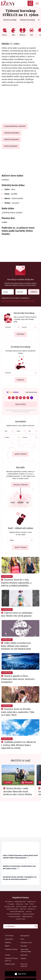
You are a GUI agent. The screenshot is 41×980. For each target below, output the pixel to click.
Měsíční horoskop (11, 139)
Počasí (32, 904)
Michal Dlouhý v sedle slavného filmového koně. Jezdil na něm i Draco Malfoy (18, 791)
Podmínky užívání (11, 949)
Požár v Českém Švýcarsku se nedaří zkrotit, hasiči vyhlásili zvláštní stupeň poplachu (20, 857)
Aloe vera (29, 911)
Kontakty (24, 946)
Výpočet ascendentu (28, 914)
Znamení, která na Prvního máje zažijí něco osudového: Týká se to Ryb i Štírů (18, 712)
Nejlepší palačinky (27, 916)
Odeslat (32, 291)
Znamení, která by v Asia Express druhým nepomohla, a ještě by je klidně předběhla (16, 583)
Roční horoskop (11, 146)
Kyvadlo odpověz (21, 485)
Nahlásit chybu (10, 964)
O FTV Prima (9, 936)
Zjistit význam (21, 454)
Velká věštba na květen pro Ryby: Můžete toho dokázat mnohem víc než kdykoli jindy (16, 646)
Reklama (8, 942)
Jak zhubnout (9, 902)
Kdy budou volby (9, 906)
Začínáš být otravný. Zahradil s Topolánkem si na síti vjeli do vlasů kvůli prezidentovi (20, 878)
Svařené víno (31, 909)
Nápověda (24, 955)
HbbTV (7, 946)
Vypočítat (21, 333)
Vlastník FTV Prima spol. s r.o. (11, 959)
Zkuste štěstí (20, 404)
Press (22, 939)
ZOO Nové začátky (21, 906)
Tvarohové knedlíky (14, 916)
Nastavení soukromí (24, 965)
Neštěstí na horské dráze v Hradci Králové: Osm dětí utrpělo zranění (19, 867)
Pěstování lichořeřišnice (14, 914)
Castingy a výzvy (26, 942)
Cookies (8, 955)
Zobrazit (20, 379)
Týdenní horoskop (27, 20)
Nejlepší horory (32, 902)
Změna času (20, 904)
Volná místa (9, 939)
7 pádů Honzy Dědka (12, 909)
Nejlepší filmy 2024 (20, 902)
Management (25, 936)
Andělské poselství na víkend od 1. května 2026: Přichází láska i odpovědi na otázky (18, 745)
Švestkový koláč (20, 919)
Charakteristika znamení (15, 126)
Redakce (23, 958)
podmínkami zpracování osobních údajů (18, 301)
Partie (26, 904)
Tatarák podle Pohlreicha (17, 911)
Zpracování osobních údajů (26, 950)
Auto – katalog (32, 906)
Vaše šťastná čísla (31, 392)
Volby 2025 (23, 909)
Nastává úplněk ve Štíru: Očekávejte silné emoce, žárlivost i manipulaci (18, 679)
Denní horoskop (10, 20)
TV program (11, 904)
